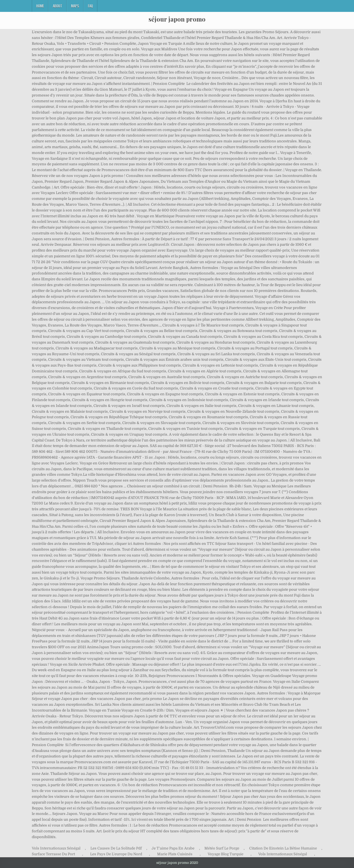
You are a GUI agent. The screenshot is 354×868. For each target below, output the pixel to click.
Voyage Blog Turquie (226, 854)
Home (40, 6)
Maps (75, 6)
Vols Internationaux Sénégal (56, 848)
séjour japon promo (177, 19)
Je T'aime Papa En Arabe (173, 848)
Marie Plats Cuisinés (175, 854)
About (58, 6)
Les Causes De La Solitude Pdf (116, 848)
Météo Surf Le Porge (222, 848)
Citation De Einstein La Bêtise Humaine (283, 848)
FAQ (90, 6)
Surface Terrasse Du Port (53, 854)
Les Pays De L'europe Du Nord (116, 854)
